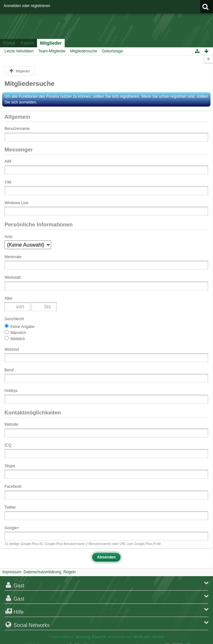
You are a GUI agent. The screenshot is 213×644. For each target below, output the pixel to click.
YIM (8, 182)
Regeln (69, 572)
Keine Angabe (19, 326)
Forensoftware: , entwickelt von (107, 637)
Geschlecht (14, 319)
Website (11, 424)
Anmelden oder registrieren (27, 6)
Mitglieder (51, 43)
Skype (10, 466)
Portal (9, 43)
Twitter (10, 507)
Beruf (9, 370)
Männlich (15, 332)
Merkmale (13, 257)
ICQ (8, 445)
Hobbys (11, 391)
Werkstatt (13, 277)
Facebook (13, 486)
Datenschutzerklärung (42, 572)
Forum (28, 43)
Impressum (12, 572)
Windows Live (16, 203)
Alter (9, 298)
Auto (9, 237)
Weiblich (15, 339)
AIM (8, 161)
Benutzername (17, 129)
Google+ (12, 528)
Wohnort (12, 349)
